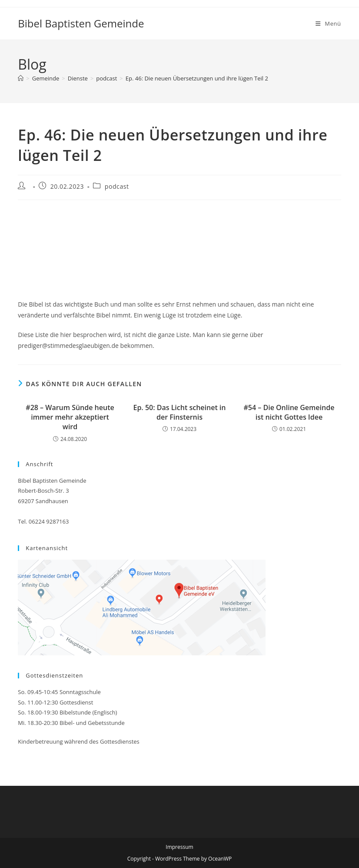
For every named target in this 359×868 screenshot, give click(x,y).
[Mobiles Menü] (328, 23)
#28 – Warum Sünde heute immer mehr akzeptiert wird (70, 417)
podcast (117, 186)
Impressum (179, 847)
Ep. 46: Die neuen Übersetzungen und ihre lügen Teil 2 (197, 78)
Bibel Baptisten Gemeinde (81, 23)
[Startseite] (21, 78)
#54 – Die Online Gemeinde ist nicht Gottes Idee (289, 412)
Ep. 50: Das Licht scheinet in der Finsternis (179, 412)
